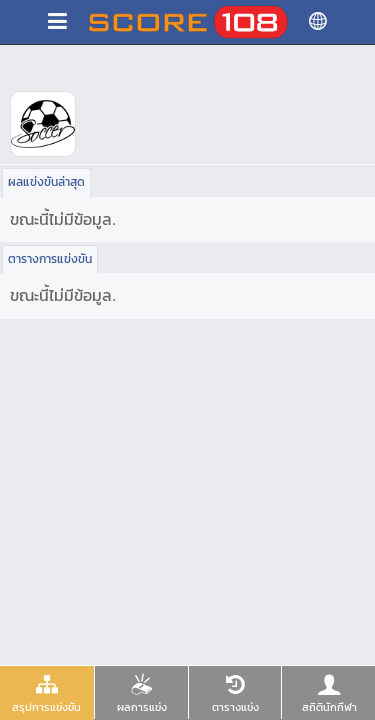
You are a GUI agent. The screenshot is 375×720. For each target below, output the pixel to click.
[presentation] (47, 692)
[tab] (47, 693)
